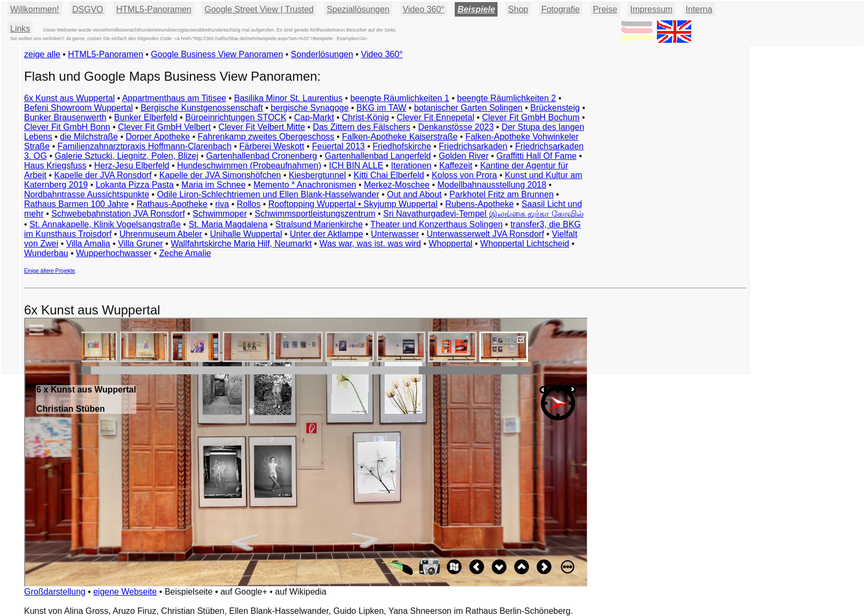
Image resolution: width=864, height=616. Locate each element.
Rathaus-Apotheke (172, 204)
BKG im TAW (381, 108)
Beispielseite (189, 592)
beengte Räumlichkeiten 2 (506, 98)
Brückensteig (555, 108)
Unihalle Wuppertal (246, 234)
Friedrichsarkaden (473, 146)
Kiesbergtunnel (318, 175)
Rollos (248, 204)
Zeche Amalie (185, 253)
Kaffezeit (456, 165)
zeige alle (42, 54)
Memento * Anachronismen (305, 185)
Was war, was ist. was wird (370, 244)
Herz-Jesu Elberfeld (132, 165)
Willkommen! (35, 9)
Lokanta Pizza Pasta (135, 185)
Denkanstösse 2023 (456, 127)
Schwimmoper (220, 214)
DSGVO (88, 9)
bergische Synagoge (310, 108)
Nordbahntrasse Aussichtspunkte (87, 194)
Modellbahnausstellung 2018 (492, 185)
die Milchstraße (89, 137)
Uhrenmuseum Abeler (161, 234)
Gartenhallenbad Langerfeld (378, 156)
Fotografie (561, 9)
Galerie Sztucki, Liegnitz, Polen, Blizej (127, 156)
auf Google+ (244, 592)
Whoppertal (450, 244)
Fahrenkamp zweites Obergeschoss (266, 137)
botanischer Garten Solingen (468, 108)
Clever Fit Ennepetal (436, 117)
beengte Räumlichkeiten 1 (400, 98)
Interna (699, 9)
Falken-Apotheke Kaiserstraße (400, 137)
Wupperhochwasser (114, 253)
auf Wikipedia (301, 592)
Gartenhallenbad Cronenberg (261, 156)
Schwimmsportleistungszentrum (315, 214)
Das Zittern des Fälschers (362, 127)
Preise (605, 9)
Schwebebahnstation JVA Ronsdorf (118, 214)
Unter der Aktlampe (327, 234)
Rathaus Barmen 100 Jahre (77, 204)
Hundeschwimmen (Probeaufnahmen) (249, 165)
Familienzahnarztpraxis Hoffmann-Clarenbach (145, 146)
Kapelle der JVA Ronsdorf (103, 175)
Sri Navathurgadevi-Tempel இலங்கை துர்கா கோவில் (483, 214)
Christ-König (365, 117)
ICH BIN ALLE (356, 165)
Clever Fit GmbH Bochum (531, 117)
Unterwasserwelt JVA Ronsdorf (485, 234)
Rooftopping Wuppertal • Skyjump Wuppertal (353, 204)
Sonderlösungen (322, 54)
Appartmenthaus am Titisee (174, 98)
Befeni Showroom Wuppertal (78, 108)
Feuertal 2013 (338, 146)
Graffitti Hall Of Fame (537, 156)
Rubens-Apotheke (479, 204)
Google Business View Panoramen (217, 54)
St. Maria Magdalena (228, 224)
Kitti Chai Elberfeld (389, 175)
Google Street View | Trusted (259, 9)
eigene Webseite (125, 592)
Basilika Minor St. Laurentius (288, 98)
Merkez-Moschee (397, 185)
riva (222, 204)
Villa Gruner (140, 244)
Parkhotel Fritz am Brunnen (502, 194)
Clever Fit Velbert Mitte (262, 127)
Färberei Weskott (272, 146)
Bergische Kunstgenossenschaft (202, 108)
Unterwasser (395, 234)
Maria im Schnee (213, 185)
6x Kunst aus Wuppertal (70, 98)
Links (20, 29)
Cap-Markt (314, 117)
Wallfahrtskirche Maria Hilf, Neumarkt (241, 244)
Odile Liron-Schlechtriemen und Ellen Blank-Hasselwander (268, 194)
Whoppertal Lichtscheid (525, 244)
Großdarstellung (55, 592)
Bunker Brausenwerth (65, 117)
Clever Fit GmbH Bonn (67, 127)
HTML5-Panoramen (154, 9)
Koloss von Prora (464, 175)
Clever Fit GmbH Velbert (164, 127)
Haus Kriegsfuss (55, 165)
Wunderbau (46, 253)
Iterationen (411, 165)
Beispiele (476, 9)
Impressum (651, 9)
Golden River (464, 156)
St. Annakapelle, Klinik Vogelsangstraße (105, 224)
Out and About (414, 194)
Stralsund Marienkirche (319, 224)
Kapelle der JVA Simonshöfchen (220, 175)
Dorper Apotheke (158, 137)
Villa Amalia (88, 244)
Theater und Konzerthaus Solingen (436, 224)
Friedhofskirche (402, 146)
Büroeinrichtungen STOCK (236, 117)
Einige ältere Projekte (49, 271)
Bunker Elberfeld (146, 117)
